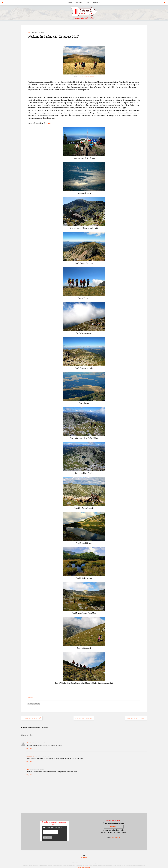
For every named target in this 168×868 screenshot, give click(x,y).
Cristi (28, 769)
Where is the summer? (87, 77)
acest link (114, 827)
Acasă (70, 3)
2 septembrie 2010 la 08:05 (42, 756)
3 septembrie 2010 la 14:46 (37, 769)
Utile (87, 3)
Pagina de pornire (84, 718)
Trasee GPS (96, 3)
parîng (30, 697)
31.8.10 (42, 33)
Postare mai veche (136, 718)
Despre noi (79, 3)
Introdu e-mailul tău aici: (53, 828)
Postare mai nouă (32, 718)
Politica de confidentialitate (84, 867)
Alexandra (29, 743)
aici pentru (115, 837)
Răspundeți (29, 749)
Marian (48, 123)
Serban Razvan (30, 756)
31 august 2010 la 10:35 (39, 743)
